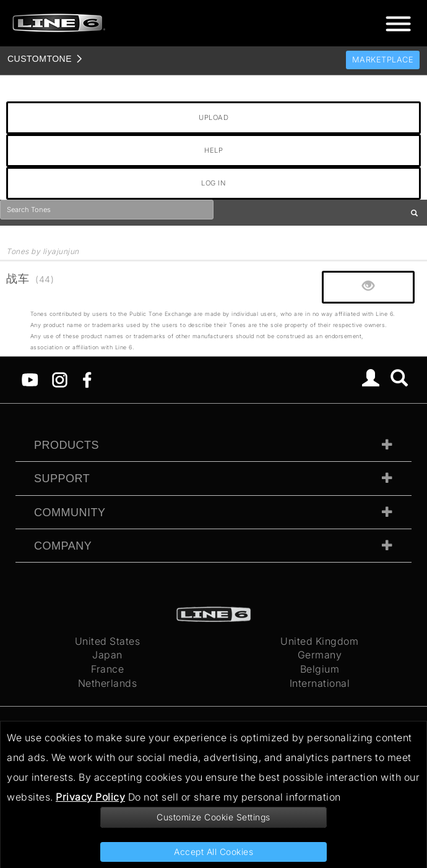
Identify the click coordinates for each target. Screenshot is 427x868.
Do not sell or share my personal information (235, 797)
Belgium (320, 669)
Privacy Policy (90, 797)
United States (108, 641)
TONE (40, 59)
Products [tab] (67, 445)
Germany (320, 655)
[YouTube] (30, 379)
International (320, 683)
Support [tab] (62, 479)
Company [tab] (63, 546)
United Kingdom (319, 641)
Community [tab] (70, 513)
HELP (213, 150)
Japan (107, 655)
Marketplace (383, 60)
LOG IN (213, 183)
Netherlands (108, 683)
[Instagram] (60, 379)
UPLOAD (213, 117)
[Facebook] (87, 379)
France (107, 669)
